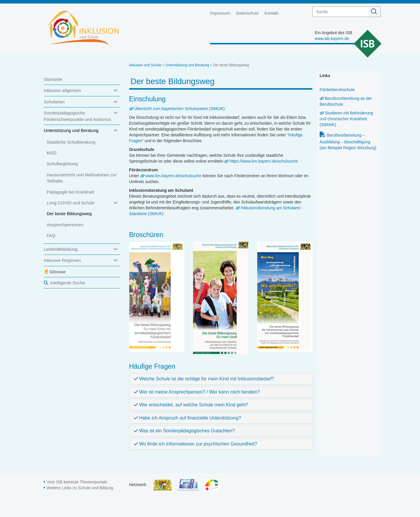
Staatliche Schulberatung (71, 142)
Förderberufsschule (337, 90)
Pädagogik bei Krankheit (70, 192)
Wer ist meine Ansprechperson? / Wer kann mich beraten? (197, 392)
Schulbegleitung (62, 164)
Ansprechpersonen (65, 225)
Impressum (220, 13)
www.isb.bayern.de (332, 39)
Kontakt (271, 13)
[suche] (340, 12)
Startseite (53, 79)
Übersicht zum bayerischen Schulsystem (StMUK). (180, 109)
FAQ (51, 235)
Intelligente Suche (68, 283)
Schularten (54, 102)
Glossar (58, 272)
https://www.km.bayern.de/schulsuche (264, 161)
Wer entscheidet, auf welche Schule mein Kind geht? (191, 405)
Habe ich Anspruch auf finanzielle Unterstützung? (188, 418)
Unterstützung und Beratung (71, 130)
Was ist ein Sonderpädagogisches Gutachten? (184, 431)
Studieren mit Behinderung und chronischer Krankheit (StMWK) (346, 119)
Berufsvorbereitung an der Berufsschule (346, 101)
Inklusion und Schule (145, 65)
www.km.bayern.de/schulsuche (174, 176)
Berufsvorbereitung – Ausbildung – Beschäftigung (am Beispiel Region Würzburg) (348, 141)
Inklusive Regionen (62, 260)
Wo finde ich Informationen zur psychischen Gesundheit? (196, 444)
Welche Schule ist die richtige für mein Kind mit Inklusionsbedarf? (204, 379)
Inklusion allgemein (62, 90)
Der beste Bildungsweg (69, 214)
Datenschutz (247, 13)
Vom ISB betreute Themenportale (77, 482)
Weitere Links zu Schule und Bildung (80, 488)
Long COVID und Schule (71, 203)
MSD (51, 153)
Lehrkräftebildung (61, 249)
